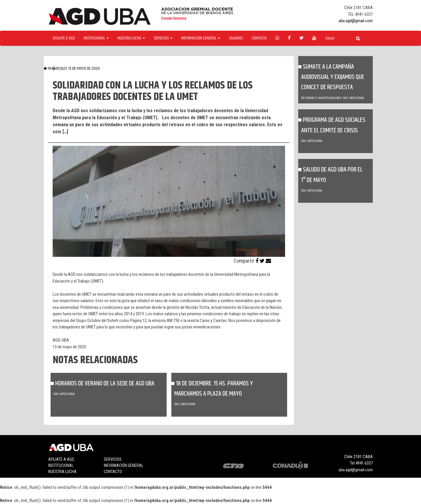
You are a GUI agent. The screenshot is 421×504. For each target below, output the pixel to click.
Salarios (236, 38)
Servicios (113, 459)
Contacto (259, 38)
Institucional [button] (96, 38)
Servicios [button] (163, 38)
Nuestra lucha (62, 472)
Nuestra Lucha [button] (131, 38)
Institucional (61, 465)
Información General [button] (201, 38)
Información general (124, 465)
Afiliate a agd (64, 38)
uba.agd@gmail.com (356, 21)
